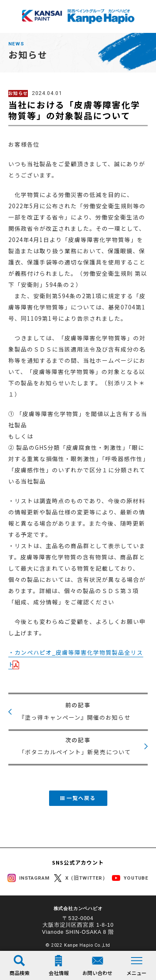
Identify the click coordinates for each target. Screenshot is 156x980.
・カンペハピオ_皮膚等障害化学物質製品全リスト (76, 658)
